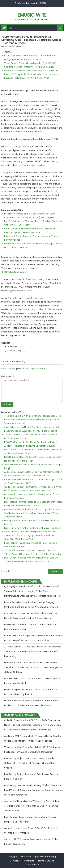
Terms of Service (46, 861)
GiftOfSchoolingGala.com (15, 272)
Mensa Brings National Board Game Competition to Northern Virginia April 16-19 (31, 692)
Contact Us (15, 861)
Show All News (8, 369)
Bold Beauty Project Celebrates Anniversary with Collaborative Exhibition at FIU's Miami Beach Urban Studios (30, 763)
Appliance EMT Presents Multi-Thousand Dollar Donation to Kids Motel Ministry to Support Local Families (33, 738)
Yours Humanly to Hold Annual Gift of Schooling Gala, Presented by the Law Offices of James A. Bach (31, 40)
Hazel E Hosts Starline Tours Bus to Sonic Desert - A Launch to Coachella (30, 627)
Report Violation (38, 369)
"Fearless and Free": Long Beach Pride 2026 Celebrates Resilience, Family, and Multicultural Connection (32, 750)
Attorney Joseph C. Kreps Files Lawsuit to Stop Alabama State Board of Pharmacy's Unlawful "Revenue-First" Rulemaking (33, 651)
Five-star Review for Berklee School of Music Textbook (32, 528)
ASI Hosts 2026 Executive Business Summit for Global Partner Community (31, 842)
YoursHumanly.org (34, 298)
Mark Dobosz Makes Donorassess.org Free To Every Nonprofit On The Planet (30, 819)
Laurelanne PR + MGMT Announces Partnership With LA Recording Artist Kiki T (32, 681)
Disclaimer (23, 369)
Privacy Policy (32, 864)
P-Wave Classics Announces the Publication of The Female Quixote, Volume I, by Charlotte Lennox (31, 616)
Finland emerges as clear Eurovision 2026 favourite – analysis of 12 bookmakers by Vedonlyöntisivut (31, 703)
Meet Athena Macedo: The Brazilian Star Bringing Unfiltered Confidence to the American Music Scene (31, 605)
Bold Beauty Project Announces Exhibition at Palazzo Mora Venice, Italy (31, 777)
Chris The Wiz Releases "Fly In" (20, 539)
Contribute (29, 861)
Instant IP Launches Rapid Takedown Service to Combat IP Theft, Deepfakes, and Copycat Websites (33, 638)
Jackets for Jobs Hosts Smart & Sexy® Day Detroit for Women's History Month (32, 830)
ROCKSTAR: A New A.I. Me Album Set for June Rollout (31, 442)
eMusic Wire (32, 15)
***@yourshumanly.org (13, 350)
